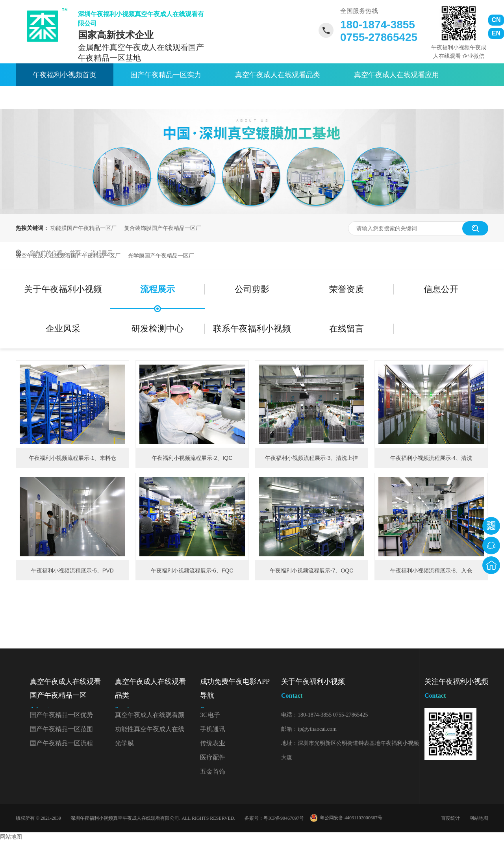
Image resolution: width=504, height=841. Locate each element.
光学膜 (124, 743)
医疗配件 (213, 757)
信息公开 (441, 289)
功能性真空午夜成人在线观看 (150, 731)
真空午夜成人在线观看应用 (397, 75)
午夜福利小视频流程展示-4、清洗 (431, 458)
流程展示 (102, 253)
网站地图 (479, 818)
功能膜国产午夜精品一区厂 (83, 228)
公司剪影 (252, 289)
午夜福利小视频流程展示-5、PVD (72, 571)
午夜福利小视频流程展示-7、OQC (311, 571)
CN (496, 20)
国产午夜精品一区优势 (61, 715)
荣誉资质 (346, 289)
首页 (76, 253)
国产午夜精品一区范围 (61, 729)
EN (496, 33)
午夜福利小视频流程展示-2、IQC (192, 458)
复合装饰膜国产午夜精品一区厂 (163, 228)
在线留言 (346, 329)
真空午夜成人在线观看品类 (278, 75)
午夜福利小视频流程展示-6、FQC (192, 571)
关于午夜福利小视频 (169, 98)
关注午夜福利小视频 (456, 690)
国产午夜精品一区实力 (166, 75)
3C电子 (210, 715)
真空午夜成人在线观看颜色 (150, 717)
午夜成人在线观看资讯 (68, 98)
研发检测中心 (157, 329)
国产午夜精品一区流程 (61, 743)
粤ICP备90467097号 (284, 818)
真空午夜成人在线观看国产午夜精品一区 (65, 697)
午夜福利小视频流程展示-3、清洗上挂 (311, 458)
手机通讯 (213, 729)
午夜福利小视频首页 (65, 75)
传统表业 (213, 743)
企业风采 (63, 329)
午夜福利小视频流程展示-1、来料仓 (72, 458)
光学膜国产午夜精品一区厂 (161, 256)
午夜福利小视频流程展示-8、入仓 (431, 571)
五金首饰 (213, 772)
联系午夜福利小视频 (267, 98)
